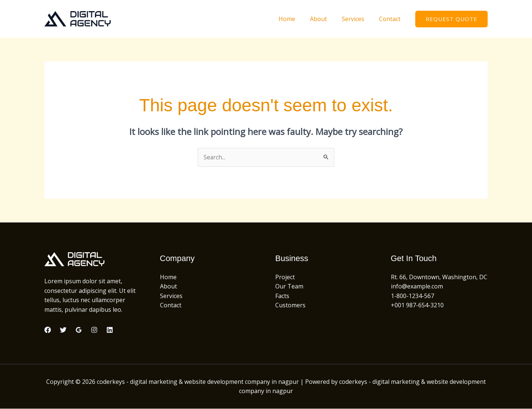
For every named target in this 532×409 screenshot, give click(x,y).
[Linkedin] (110, 330)
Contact (391, 19)
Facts (282, 296)
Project (285, 277)
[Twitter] (63, 330)
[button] (451, 19)
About (326, 19)
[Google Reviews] (79, 330)
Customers (290, 305)
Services (357, 19)
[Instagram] (94, 330)
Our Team (289, 287)
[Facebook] (48, 330)
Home (297, 19)
